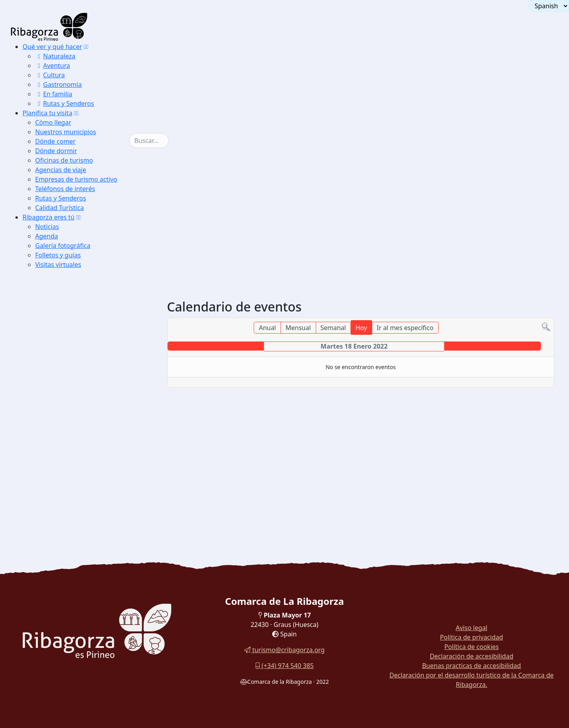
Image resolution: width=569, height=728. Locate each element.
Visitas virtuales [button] (58, 265)
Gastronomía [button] (58, 84)
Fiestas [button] (49, 427)
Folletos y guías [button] (58, 255)
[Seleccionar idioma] (549, 6)
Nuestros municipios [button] (66, 132)
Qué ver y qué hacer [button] (52, 47)
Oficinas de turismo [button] (64, 160)
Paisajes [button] (50, 397)
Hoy (361, 328)
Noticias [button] (47, 227)
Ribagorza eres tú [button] (49, 217)
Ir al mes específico (405, 328)
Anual (267, 328)
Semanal (333, 328)
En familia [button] (54, 94)
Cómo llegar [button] (53, 122)
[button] (86, 47)
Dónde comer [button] (55, 141)
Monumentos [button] (57, 407)
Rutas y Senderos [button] (65, 103)
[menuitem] (76, 75)
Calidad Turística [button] (59, 208)
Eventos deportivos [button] (64, 437)
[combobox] (149, 141)
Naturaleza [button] (55, 56)
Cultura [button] (50, 75)
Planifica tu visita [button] (47, 113)
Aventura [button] (53, 66)
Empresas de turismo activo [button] (76, 179)
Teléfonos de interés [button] (65, 189)
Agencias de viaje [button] (61, 170)
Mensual (298, 328)
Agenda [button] (47, 236)
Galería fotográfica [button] (63, 246)
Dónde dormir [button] (56, 151)
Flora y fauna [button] (57, 417)
